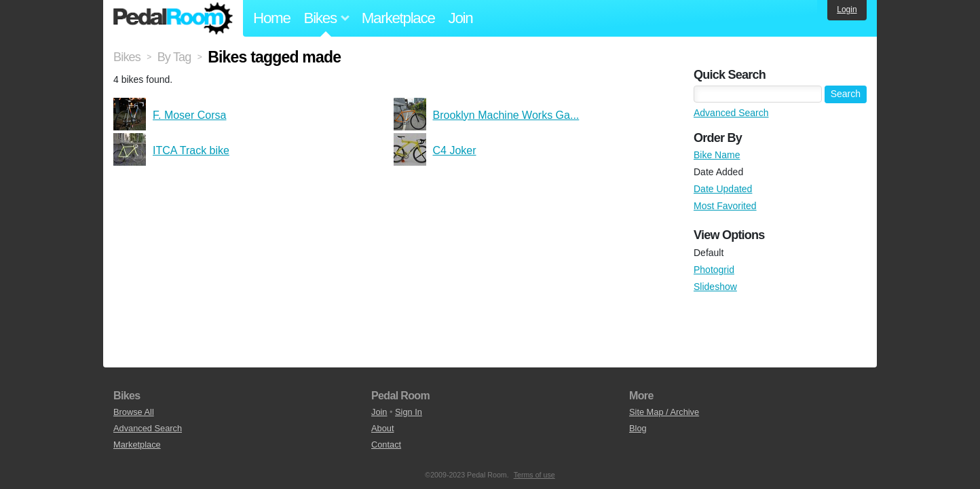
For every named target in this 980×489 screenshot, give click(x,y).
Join (461, 18)
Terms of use (534, 475)
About (382, 428)
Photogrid (714, 270)
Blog (638, 428)
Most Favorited (725, 206)
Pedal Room (173, 18)
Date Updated (723, 189)
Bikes (127, 57)
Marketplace (398, 18)
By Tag (174, 57)
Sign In (409, 412)
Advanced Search (731, 113)
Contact (386, 445)
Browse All (134, 412)
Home (272, 18)
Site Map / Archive (664, 412)
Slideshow (715, 287)
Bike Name (717, 155)
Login (847, 10)
